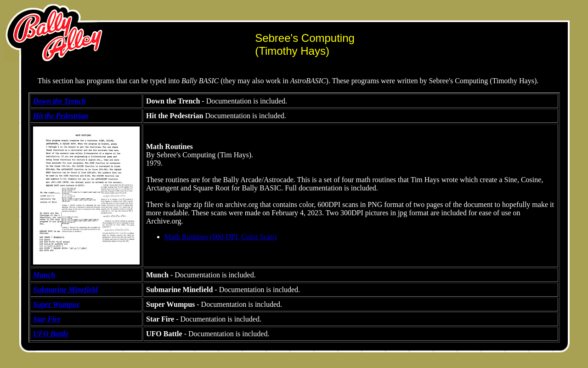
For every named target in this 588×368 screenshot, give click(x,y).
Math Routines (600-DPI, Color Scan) (220, 237)
